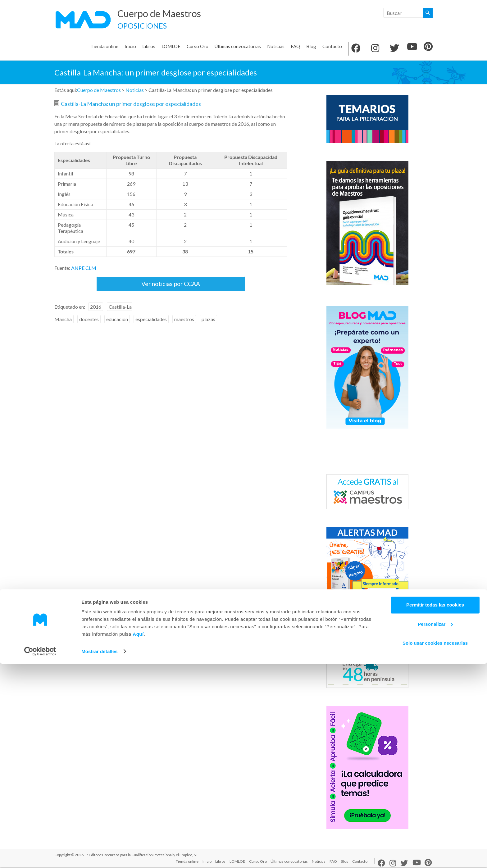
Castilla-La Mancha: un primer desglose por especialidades (131, 105)
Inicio (130, 47)
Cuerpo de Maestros (168, 13)
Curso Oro (198, 47)
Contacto (332, 47)
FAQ (295, 47)
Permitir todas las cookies (435, 809)
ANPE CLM (84, 268)
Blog (311, 47)
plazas (208, 327)
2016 (96, 314)
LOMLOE (171, 47)
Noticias (276, 47)
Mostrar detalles (100, 856)
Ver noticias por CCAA (171, 288)
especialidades (151, 327)
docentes (89, 327)
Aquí (138, 839)
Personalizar (435, 828)
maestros (184, 327)
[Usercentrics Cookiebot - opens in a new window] (40, 856)
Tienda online (104, 47)
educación (117, 327)
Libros (149, 47)
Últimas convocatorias (238, 47)
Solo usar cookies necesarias (435, 848)
